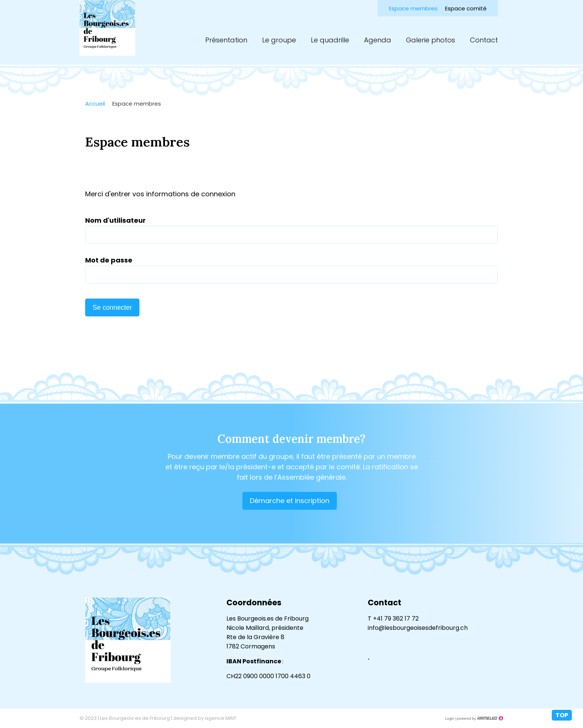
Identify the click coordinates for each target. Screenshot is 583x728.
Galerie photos (431, 40)
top (562, 715)
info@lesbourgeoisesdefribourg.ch (418, 628)
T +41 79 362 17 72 (393, 619)
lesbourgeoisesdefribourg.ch (107, 28)
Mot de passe (109, 260)
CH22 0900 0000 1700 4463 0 (268, 676)
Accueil (95, 104)
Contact (484, 40)
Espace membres (413, 8)
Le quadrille (330, 40)
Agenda (378, 40)
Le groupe (279, 40)
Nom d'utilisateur (115, 220)
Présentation (226, 40)
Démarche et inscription (290, 501)
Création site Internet (479, 718)
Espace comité (466, 8)
